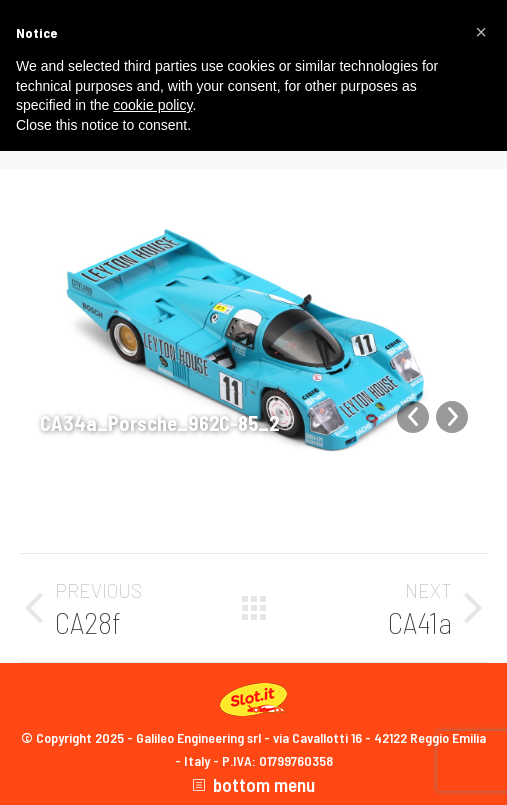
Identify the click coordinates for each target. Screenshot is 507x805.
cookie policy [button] (152, 105)
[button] (481, 32)
